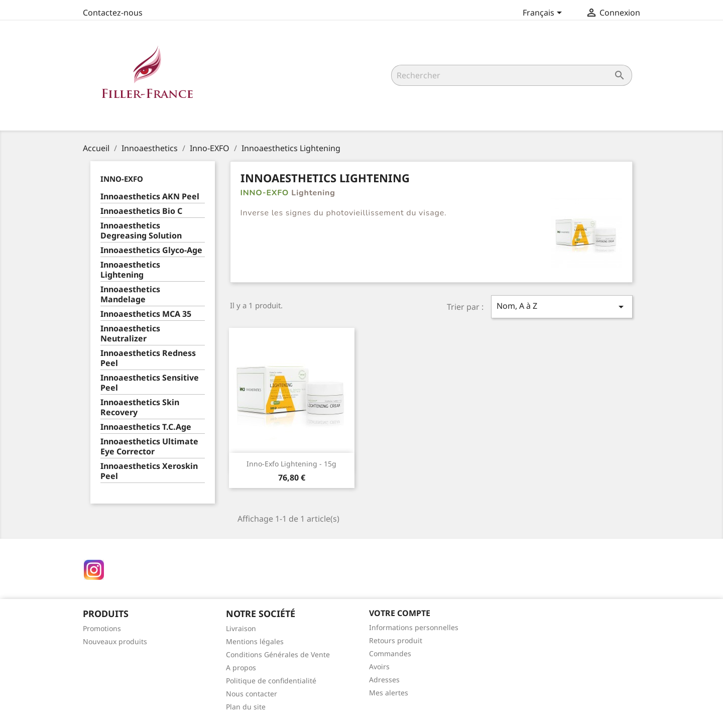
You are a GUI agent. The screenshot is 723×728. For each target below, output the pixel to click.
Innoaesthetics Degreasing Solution (141, 231)
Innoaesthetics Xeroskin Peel (149, 471)
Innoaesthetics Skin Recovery (140, 407)
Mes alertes (389, 693)
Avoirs (379, 666)
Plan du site (246, 707)
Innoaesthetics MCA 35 (146, 314)
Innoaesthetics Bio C (141, 211)
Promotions (102, 628)
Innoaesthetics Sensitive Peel (150, 383)
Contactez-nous (113, 13)
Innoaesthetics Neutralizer (130, 334)
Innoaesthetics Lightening (130, 270)
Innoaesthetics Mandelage (130, 294)
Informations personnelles (414, 627)
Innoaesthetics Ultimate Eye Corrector (149, 447)
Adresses (384, 680)
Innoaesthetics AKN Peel (150, 197)
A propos (241, 668)
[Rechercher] (512, 75)
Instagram (94, 570)
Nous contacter (252, 694)
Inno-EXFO (122, 179)
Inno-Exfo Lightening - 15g (291, 464)
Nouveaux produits (115, 641)
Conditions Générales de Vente (278, 654)
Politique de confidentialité (271, 681)
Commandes (390, 653)
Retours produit (396, 640)
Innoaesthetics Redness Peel (148, 358)
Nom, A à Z (562, 307)
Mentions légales (255, 641)
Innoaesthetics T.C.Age (146, 427)
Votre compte (400, 613)
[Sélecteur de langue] (544, 14)
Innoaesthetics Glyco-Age (151, 250)
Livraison (241, 628)
